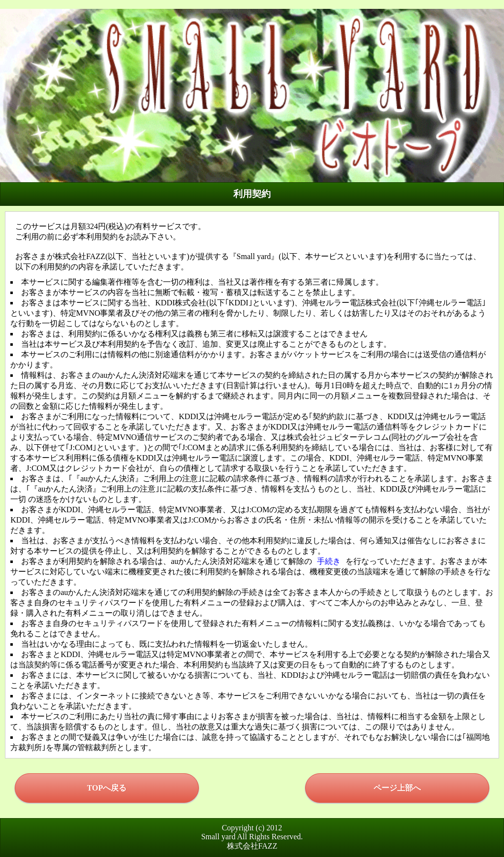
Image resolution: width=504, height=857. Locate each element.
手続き (329, 561)
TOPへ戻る (107, 788)
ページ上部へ (397, 788)
